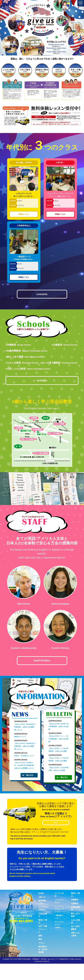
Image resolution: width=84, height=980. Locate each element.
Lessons (42, 295)
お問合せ (78, 299)
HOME (41, 910)
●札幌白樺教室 (28, 352)
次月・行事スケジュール (43, 945)
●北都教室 (63, 346)
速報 (40, 952)
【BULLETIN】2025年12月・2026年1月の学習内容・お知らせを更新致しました (25, 776)
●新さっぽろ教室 (27, 358)
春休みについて (20, 747)
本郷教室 (75, 916)
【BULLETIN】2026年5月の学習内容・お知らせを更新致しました (25, 738)
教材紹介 (78, 554)
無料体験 (78, 427)
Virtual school (78, 682)
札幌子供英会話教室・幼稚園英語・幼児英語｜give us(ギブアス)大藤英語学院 (43, 975)
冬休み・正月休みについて (24, 766)
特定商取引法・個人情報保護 (43, 966)
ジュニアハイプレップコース (59, 925)
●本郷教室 (19, 346)
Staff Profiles (42, 670)
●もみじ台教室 (23, 364)
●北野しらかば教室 (30, 376)
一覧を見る (32, 789)
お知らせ (42, 913)
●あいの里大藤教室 (26, 370)
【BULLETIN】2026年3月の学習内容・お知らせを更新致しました (25, 757)
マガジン (42, 959)
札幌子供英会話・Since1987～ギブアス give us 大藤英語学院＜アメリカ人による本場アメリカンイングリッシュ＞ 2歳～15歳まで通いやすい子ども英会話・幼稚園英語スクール (42, 32)
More (56, 839)
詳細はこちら (24, 214)
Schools (42, 389)
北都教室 (75, 920)
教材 (40, 956)
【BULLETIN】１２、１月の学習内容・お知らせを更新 (58, 750)
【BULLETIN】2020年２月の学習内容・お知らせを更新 (59, 737)
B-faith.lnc (46, 978)
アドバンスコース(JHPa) (59, 941)
